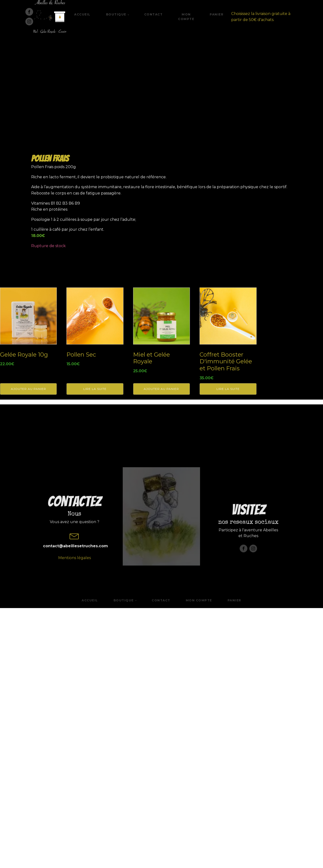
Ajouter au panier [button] (29, 650)
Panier (217, 14)
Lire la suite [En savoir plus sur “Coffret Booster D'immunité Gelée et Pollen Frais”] (228, 650)
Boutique (116, 14)
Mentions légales (75, 840)
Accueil (82, 14)
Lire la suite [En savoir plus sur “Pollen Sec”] (95, 650)
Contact (154, 14)
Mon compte (186, 17)
